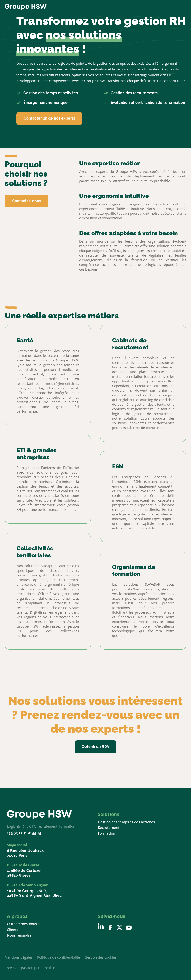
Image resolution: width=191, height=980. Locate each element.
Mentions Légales (19, 957)
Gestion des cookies (101, 957)
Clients (13, 930)
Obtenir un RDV (96, 747)
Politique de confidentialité (58, 957)
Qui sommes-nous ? (23, 924)
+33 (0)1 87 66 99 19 (24, 833)
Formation (106, 833)
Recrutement (109, 828)
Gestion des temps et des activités (126, 822)
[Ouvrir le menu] (182, 7)
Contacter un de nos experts (49, 118)
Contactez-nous (27, 201)
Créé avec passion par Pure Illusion (33, 968)
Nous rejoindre (19, 935)
